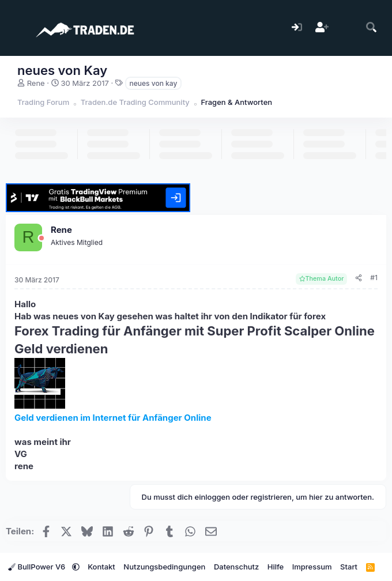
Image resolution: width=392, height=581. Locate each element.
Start (349, 567)
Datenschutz (236, 567)
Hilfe (276, 567)
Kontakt (101, 567)
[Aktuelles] (347, 28)
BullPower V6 (38, 567)
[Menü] (16, 28)
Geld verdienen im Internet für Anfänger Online (113, 418)
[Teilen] (359, 278)
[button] (76, 567)
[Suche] (372, 28)
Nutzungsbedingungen (164, 567)
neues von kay (154, 83)
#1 (374, 278)
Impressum (312, 567)
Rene (36, 83)
